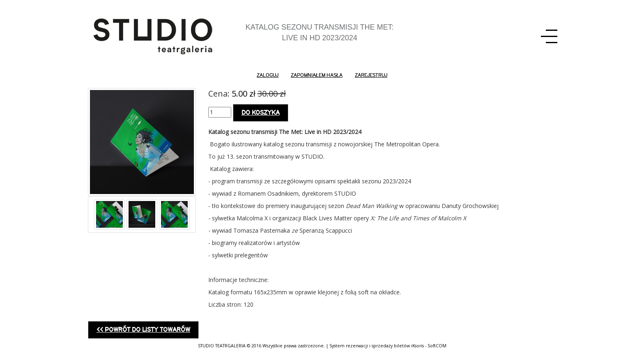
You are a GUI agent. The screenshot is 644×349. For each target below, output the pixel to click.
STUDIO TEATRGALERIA (222, 346)
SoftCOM (437, 346)
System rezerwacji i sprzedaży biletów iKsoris (377, 346)
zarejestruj (371, 75)
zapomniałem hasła (317, 75)
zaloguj (268, 75)
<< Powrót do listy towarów (143, 330)
